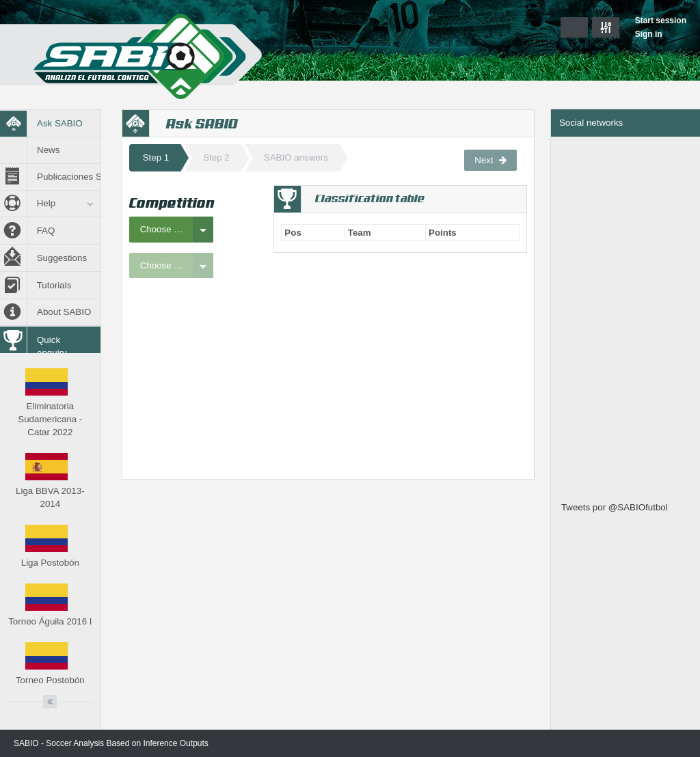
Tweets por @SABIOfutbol (615, 507)
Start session (661, 20)
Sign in (649, 34)
